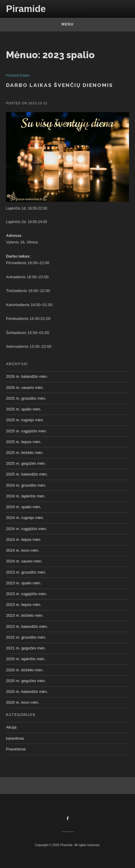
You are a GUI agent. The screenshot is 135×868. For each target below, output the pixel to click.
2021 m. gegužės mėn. (26, 648)
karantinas (15, 738)
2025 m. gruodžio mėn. (26, 398)
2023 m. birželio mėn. (25, 615)
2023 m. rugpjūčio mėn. (26, 594)
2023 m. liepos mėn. (24, 605)
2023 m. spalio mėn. (24, 583)
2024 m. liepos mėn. (24, 540)
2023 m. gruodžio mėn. (26, 572)
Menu (68, 24)
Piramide (26, 9)
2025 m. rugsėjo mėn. (25, 420)
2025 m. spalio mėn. (24, 409)
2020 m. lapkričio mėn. (26, 659)
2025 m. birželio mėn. (25, 453)
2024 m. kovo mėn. (23, 550)
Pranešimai (16, 749)
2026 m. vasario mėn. (25, 388)
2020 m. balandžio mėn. (27, 692)
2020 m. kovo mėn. (23, 702)
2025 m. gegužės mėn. (26, 463)
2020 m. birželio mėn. (25, 670)
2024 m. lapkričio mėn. (26, 496)
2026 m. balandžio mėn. (27, 376)
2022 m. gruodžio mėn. (26, 637)
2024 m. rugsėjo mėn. (25, 518)
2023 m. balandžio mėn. (27, 626)
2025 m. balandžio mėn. (27, 474)
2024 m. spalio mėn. (24, 507)
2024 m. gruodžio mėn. (26, 485)
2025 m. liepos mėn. (24, 442)
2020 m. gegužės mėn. (26, 681)
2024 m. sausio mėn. (24, 561)
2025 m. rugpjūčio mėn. (26, 431)
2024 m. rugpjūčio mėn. (26, 529)
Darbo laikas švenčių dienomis (60, 85)
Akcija (11, 727)
